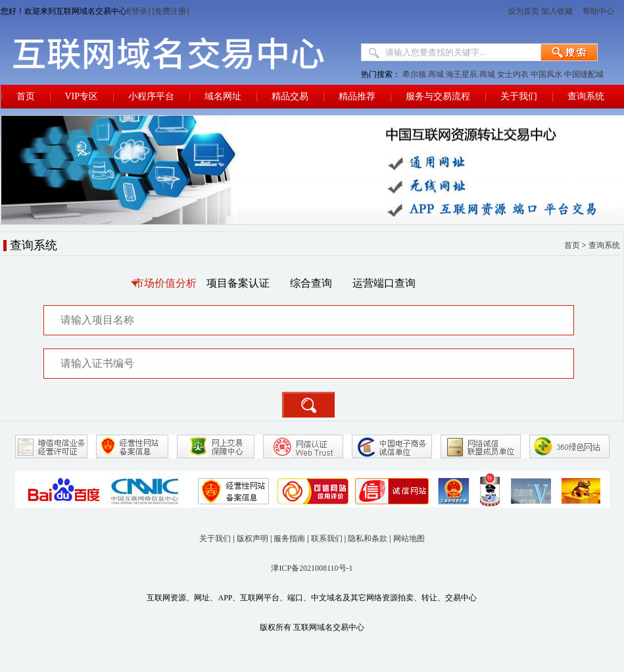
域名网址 (223, 96)
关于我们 (519, 96)
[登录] (140, 11)
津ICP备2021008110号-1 (312, 568)
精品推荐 (357, 96)
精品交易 (290, 96)
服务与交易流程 (438, 96)
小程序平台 (151, 96)
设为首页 (523, 11)
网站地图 (409, 539)
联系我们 (327, 539)
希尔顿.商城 (423, 74)
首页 (26, 96)
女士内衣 (513, 74)
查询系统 (586, 96)
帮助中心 (599, 11)
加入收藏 (557, 11)
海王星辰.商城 (470, 74)
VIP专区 (82, 96)
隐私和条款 (368, 539)
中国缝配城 (584, 74)
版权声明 (252, 539)
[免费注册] (171, 11)
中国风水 (546, 74)
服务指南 (289, 539)
